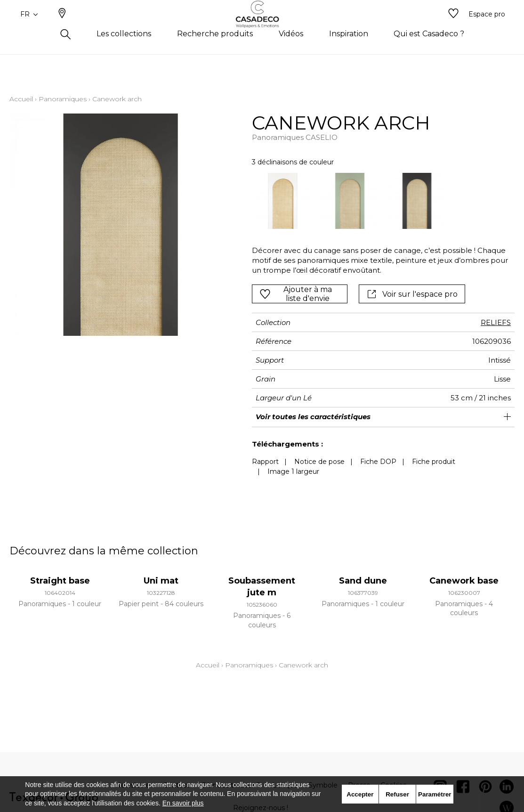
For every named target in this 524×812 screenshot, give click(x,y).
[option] (283, 201)
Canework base (464, 581)
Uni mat (161, 581)
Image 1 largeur (293, 471)
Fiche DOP (378, 462)
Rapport (265, 462)
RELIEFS (496, 322)
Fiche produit (434, 462)
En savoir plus (183, 803)
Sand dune (363, 581)
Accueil (21, 99)
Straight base (60, 581)
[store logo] (262, 30)
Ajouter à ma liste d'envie (296, 294)
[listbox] (378, 201)
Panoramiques (63, 99)
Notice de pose (319, 462)
